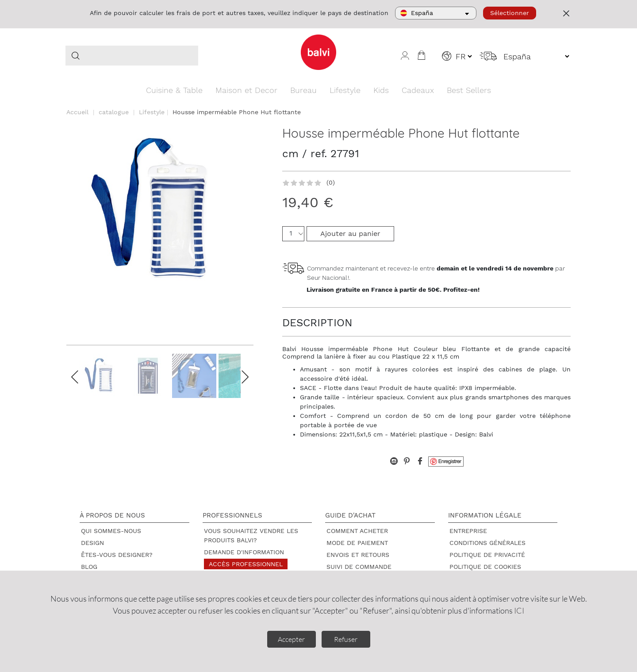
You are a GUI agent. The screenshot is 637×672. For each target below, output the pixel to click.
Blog (89, 567)
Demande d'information (244, 552)
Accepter (291, 639)
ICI (519, 610)
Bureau (303, 90)
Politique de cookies (485, 567)
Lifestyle (345, 90)
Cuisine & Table (174, 90)
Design (92, 543)
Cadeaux (418, 90)
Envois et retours (358, 555)
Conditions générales (487, 543)
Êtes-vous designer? (117, 555)
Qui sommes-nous (111, 531)
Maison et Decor (246, 90)
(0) (331, 182)
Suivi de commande (359, 567)
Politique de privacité (487, 555)
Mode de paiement (357, 543)
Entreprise (468, 531)
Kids (381, 90)
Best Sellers (469, 90)
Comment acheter (357, 531)
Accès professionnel (246, 564)
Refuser (346, 639)
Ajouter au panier (350, 234)
